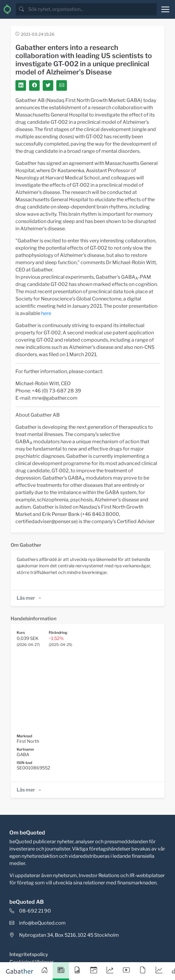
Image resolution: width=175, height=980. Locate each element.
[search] (92, 9)
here (46, 313)
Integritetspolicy (29, 954)
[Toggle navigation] (165, 9)
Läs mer (29, 598)
